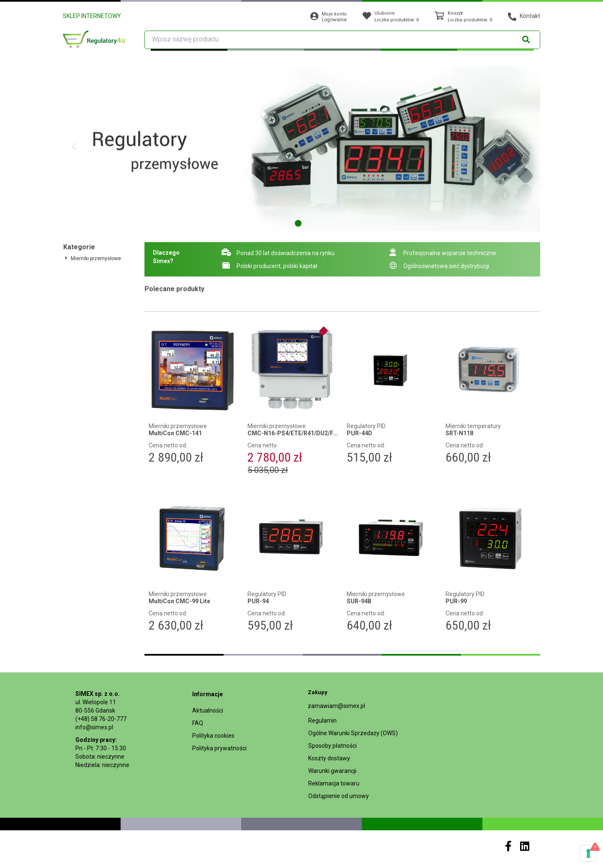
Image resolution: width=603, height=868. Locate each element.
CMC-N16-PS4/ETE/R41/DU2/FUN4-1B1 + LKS (293, 433)
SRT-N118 (459, 433)
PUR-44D (359, 433)
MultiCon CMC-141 (175, 433)
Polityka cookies (213, 736)
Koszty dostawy (329, 758)
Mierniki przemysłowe (96, 258)
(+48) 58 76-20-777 (101, 719)
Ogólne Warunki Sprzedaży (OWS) (353, 733)
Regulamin (322, 721)
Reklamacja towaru (334, 783)
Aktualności (208, 710)
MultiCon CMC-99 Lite (179, 601)
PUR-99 (456, 601)
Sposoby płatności (332, 746)
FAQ (198, 723)
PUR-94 (258, 601)
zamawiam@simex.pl (336, 706)
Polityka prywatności (219, 748)
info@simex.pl (94, 727)
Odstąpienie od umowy (339, 796)
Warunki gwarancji (332, 771)
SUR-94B (359, 601)
